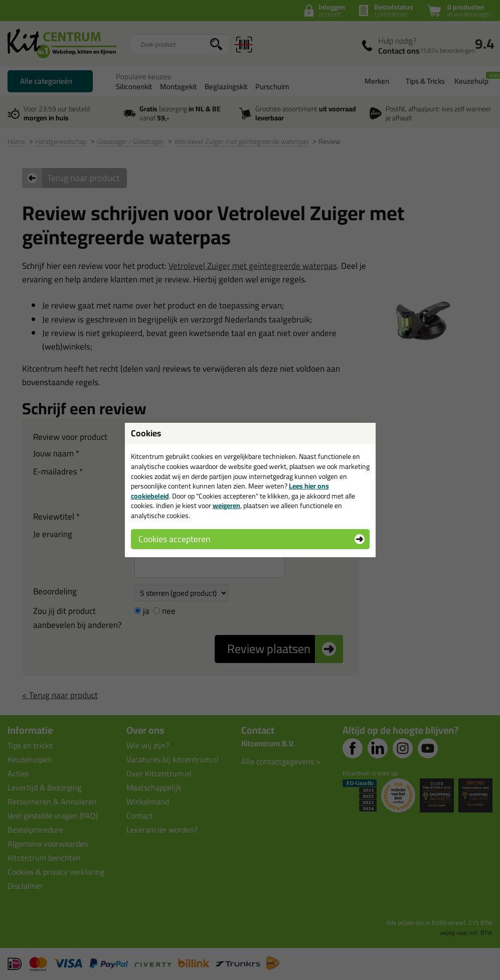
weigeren (226, 506)
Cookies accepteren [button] (174, 539)
